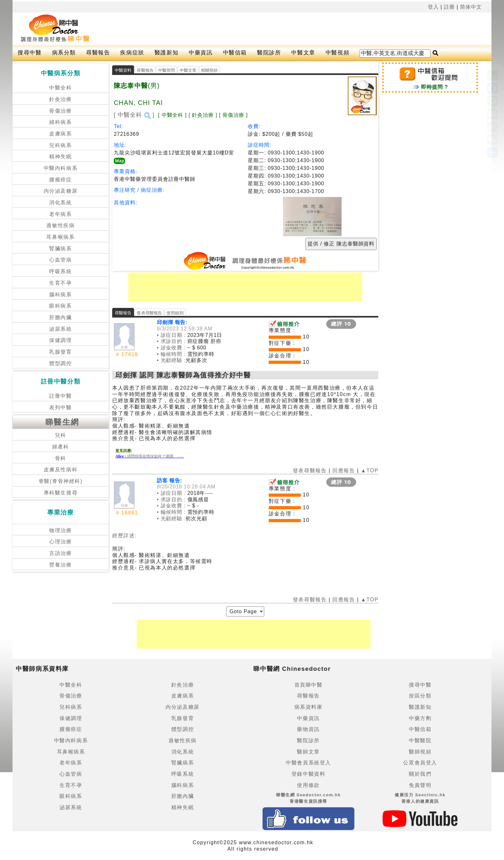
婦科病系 (60, 122)
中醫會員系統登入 (308, 763)
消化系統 (60, 203)
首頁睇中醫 (309, 685)
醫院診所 (269, 53)
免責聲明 (420, 785)
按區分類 (420, 696)
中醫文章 (303, 53)
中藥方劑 (420, 718)
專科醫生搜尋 (61, 493)
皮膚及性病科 (61, 470)
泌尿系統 (60, 329)
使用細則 (175, 313)
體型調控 (60, 363)
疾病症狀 (132, 53)
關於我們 (420, 774)
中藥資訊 (201, 53)
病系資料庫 (309, 707)
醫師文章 (308, 752)
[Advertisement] (267, 29)
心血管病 (60, 260)
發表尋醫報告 (149, 313)
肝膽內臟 (60, 317)
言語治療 (60, 553)
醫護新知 (166, 53)
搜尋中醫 (30, 53)
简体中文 (471, 7)
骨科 (61, 458)
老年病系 (60, 214)
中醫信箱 (235, 53)
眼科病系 (60, 306)
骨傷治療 (60, 111)
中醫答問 (167, 70)
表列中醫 (60, 407)
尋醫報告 (98, 53)
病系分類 (64, 53)
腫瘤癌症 (60, 180)
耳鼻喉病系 (60, 237)
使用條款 (308, 785)
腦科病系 (60, 295)
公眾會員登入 (420, 763)
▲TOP (369, 471)
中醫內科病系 (61, 168)
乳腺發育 (60, 352)
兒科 (61, 435)
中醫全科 (60, 88)
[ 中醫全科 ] (134, 115)
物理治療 (60, 530)
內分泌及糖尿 (61, 191)
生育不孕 (60, 283)
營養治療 (60, 565)
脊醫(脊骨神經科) (61, 481)
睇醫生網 (62, 422)
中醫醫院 (420, 740)
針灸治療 (60, 99)
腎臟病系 (60, 249)
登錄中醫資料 (309, 774)
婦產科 (61, 447)
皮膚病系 (60, 134)
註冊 (449, 7)
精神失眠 (60, 157)
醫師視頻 (420, 752)
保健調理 (60, 340)
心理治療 (60, 542)
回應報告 (344, 471)
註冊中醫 (60, 396)
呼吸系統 (60, 271)
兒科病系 (60, 145)
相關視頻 (209, 70)
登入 (433, 7)
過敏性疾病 (60, 225)
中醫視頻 (337, 53)
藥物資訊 (308, 729)
